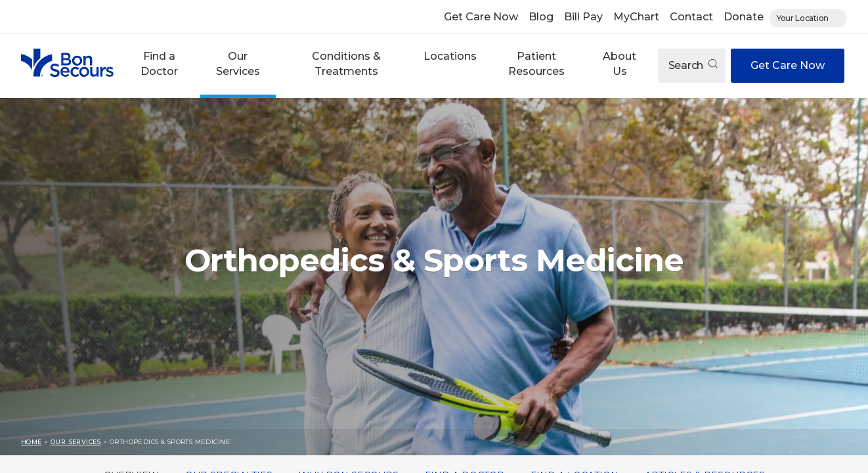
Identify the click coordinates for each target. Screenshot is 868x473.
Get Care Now (481, 17)
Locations (450, 56)
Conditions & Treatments (346, 63)
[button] (160, 66)
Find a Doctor (159, 63)
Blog (541, 17)
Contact (691, 17)
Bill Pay (583, 17)
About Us (619, 63)
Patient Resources (536, 63)
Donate (744, 17)
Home (32, 442)
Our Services (238, 63)
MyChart (636, 17)
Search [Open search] (693, 65)
